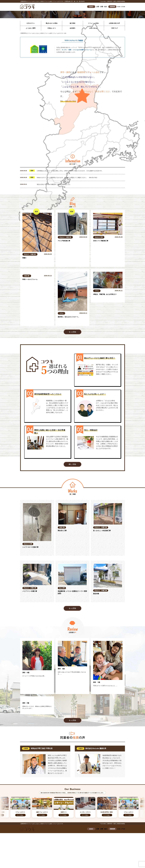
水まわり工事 (99, 237)
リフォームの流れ (93, 23)
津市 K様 (26, 674)
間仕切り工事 (63, 532)
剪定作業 (96, 595)
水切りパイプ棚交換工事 (102, 241)
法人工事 (62, 589)
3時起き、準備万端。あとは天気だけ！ (107, 294)
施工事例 (72, 23)
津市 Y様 (97, 684)
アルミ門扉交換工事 (65, 241)
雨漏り (25, 258)
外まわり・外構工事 (30, 254)
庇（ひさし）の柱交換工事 (103, 532)
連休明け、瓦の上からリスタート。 (70, 317)
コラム (62, 313)
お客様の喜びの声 (114, 23)
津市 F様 (26, 725)
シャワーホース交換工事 (31, 548)
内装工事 (27, 296)
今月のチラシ (31, 23)
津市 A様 (62, 670)
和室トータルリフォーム (31, 300)
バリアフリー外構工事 (31, 593)
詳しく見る (73, 465)
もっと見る (73, 332)
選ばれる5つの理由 (52, 23)
